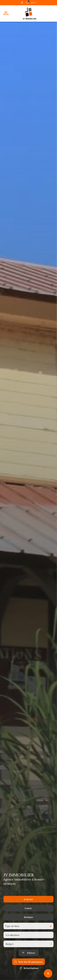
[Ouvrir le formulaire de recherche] (29, 961)
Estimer (29, 926)
